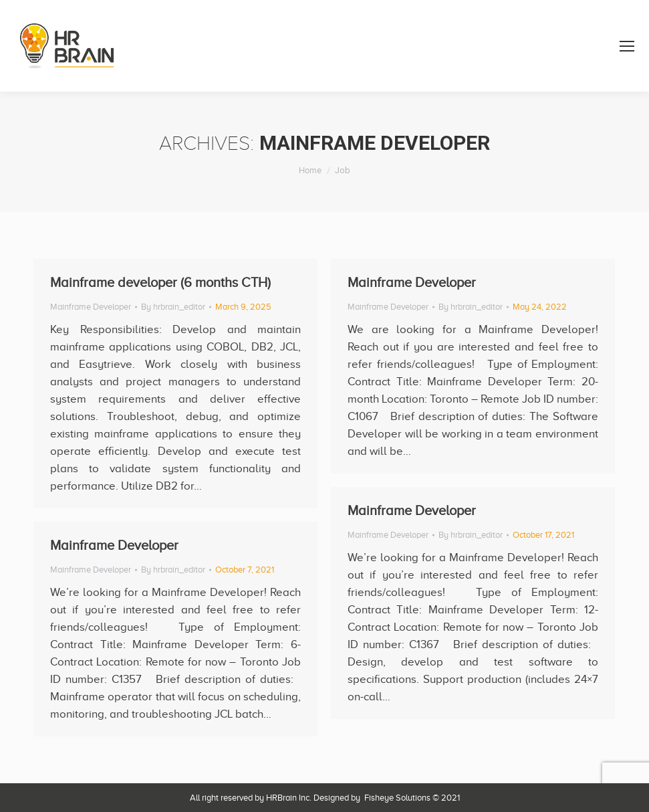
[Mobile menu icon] (627, 46)
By (173, 307)
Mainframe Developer (91, 307)
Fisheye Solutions (397, 798)
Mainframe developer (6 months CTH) (160, 282)
